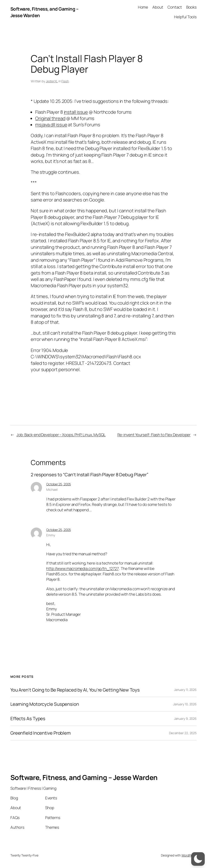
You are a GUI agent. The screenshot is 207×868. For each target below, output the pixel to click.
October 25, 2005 (58, 484)
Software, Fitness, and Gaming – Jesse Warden (84, 777)
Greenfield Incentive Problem (41, 733)
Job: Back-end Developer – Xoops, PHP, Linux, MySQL (61, 435)
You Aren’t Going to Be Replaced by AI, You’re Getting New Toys (75, 690)
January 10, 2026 (185, 704)
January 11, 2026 (185, 690)
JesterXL (52, 81)
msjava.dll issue (51, 125)
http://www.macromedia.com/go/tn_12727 (82, 568)
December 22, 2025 (183, 733)
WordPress (189, 855)
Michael (52, 490)
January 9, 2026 (185, 719)
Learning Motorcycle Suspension (45, 704)
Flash (65, 81)
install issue (76, 112)
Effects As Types (28, 719)
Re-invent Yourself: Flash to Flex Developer (154, 435)
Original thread (50, 118)
